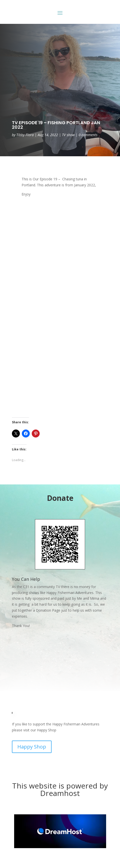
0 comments (88, 135)
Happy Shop (32, 747)
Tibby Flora (25, 135)
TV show (68, 135)
